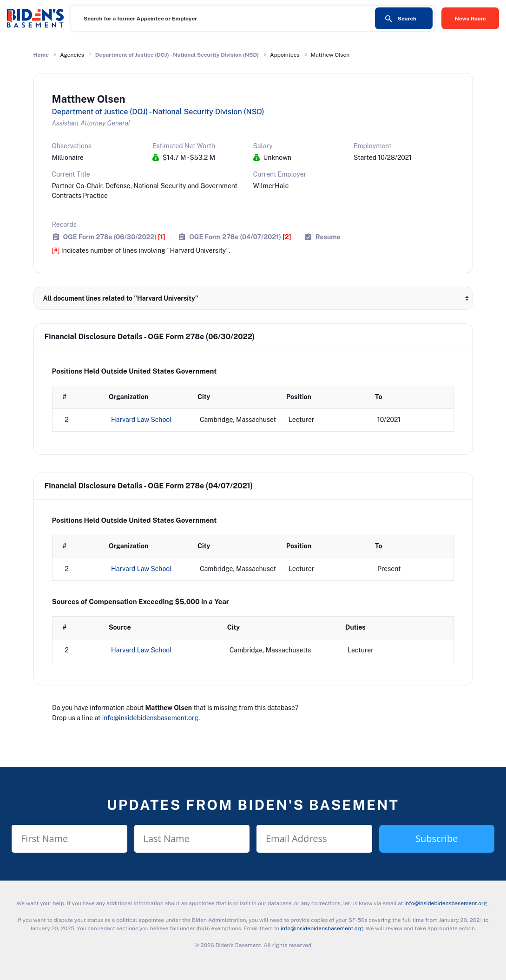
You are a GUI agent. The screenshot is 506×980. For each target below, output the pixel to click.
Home (41, 55)
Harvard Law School (141, 420)
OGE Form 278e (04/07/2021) (240, 237)
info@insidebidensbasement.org (150, 718)
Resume (328, 237)
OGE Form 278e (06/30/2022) (114, 237)
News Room (470, 19)
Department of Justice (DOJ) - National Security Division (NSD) (177, 55)
